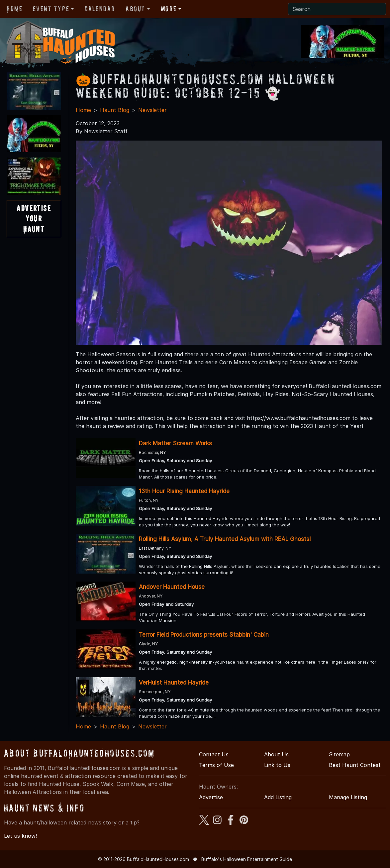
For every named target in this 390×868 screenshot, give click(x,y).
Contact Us (214, 754)
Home (14, 9)
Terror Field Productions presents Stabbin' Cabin (204, 635)
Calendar (100, 9)
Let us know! (20, 836)
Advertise (211, 797)
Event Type (51, 9)
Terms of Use (216, 765)
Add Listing (278, 797)
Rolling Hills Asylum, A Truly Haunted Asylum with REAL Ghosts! (225, 539)
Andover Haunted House (172, 587)
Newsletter (152, 110)
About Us (276, 754)
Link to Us (277, 765)
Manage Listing (348, 797)
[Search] (337, 9)
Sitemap (339, 754)
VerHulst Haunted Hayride (174, 683)
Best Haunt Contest (355, 765)
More (169, 9)
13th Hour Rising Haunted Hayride (184, 491)
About (135, 9)
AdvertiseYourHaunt (34, 218)
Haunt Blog (115, 110)
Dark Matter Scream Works (175, 443)
